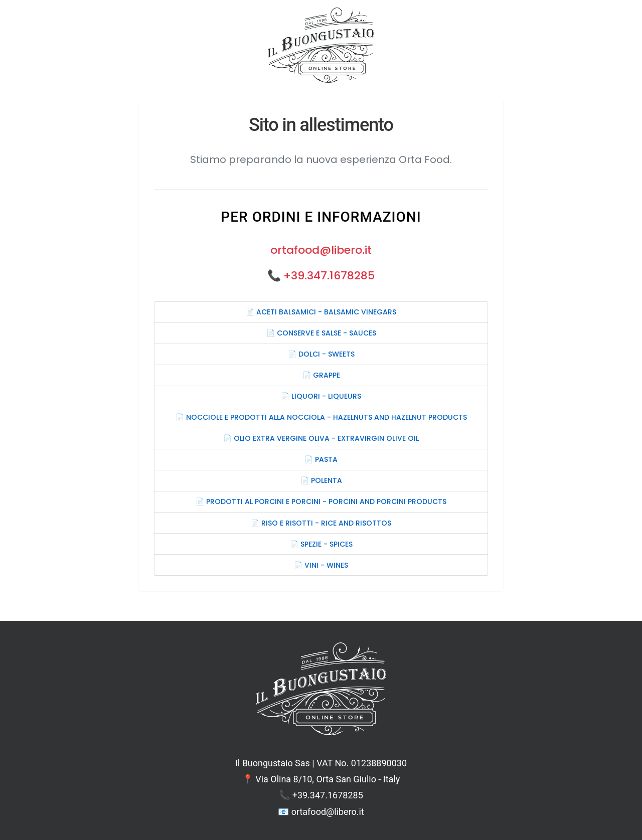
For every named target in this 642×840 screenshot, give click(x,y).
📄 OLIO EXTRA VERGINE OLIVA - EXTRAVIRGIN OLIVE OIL (321, 438)
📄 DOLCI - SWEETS (321, 354)
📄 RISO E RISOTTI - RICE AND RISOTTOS (321, 523)
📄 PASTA (321, 459)
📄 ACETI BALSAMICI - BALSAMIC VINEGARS (321, 312)
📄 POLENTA (321, 480)
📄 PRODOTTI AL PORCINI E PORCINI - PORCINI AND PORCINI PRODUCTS (321, 501)
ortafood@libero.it (321, 250)
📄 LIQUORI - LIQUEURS (321, 396)
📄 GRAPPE (321, 375)
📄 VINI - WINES (321, 565)
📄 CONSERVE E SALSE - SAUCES (321, 333)
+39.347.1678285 (329, 276)
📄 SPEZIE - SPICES (321, 544)
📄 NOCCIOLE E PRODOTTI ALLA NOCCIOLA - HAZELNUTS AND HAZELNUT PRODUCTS (321, 417)
